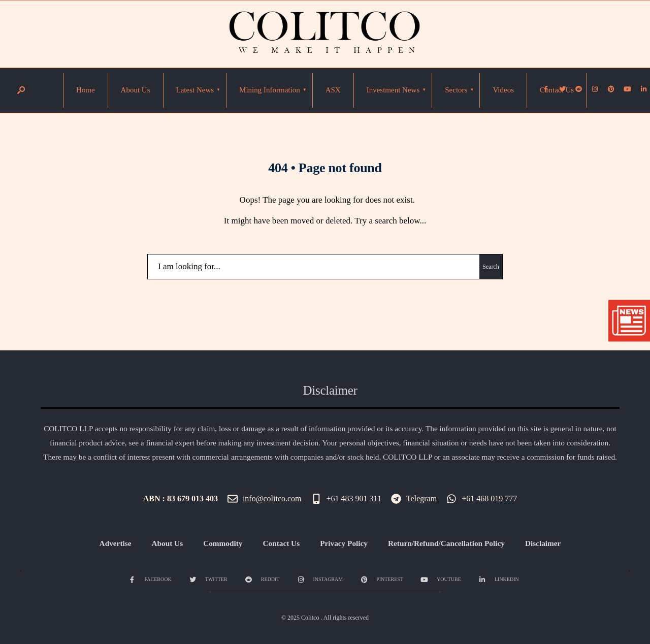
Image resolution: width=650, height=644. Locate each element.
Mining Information (270, 90)
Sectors (456, 90)
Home (86, 90)
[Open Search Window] (21, 91)
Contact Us (557, 90)
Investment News (393, 90)
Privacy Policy (344, 543)
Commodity (223, 543)
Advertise (116, 543)
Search (491, 267)
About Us (136, 90)
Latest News (195, 90)
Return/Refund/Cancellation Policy (446, 543)
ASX (333, 90)
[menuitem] (195, 90)
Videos (503, 90)
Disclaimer (543, 543)
